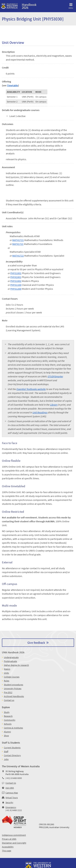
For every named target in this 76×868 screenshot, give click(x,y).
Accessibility (8, 847)
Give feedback (36, 642)
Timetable (13, 85)
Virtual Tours (12, 798)
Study (7, 712)
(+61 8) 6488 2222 (14, 810)
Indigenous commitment (14, 835)
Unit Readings (40, 412)
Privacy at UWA (9, 839)
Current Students (12, 748)
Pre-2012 (8, 692)
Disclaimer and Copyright (14, 843)
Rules (7, 681)
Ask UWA (10, 788)
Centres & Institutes (13, 728)
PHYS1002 (16, 281)
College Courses (12, 677)
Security (9, 802)
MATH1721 (18, 240)
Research (8, 716)
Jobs (6, 759)
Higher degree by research (16, 665)
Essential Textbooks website (31, 389)
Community (10, 720)
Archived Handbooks (14, 696)
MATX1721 (18, 244)
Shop (6, 736)
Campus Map (12, 793)
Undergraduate (11, 657)
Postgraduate (10, 661)
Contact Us (11, 783)
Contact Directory (12, 755)
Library (54, 405)
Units (6, 673)
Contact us (9, 700)
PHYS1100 (16, 285)
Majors (7, 669)
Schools (8, 724)
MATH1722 (18, 256)
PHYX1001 (16, 277)
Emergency (11, 807)
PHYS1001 (16, 273)
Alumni (7, 732)
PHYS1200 (16, 289)
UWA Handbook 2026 (13, 652)
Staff (6, 751)
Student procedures (14, 685)
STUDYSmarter (55, 376)
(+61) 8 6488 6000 (14, 778)
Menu (71, 5)
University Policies (13, 688)
